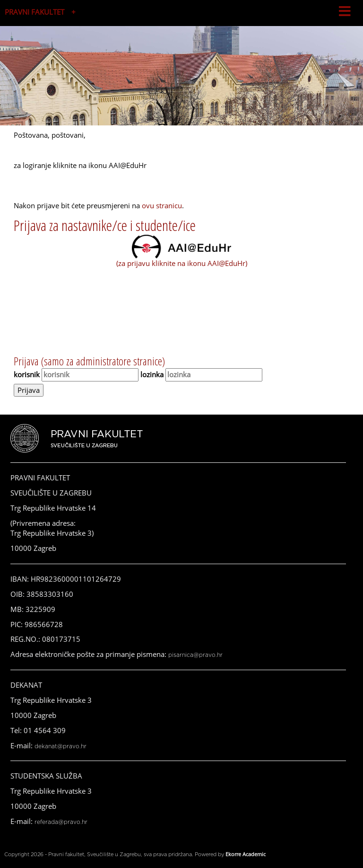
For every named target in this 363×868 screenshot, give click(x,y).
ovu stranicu (162, 205)
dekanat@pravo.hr (60, 746)
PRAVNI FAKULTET (35, 12)
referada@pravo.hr (61, 822)
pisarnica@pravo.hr (195, 655)
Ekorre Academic (246, 854)
